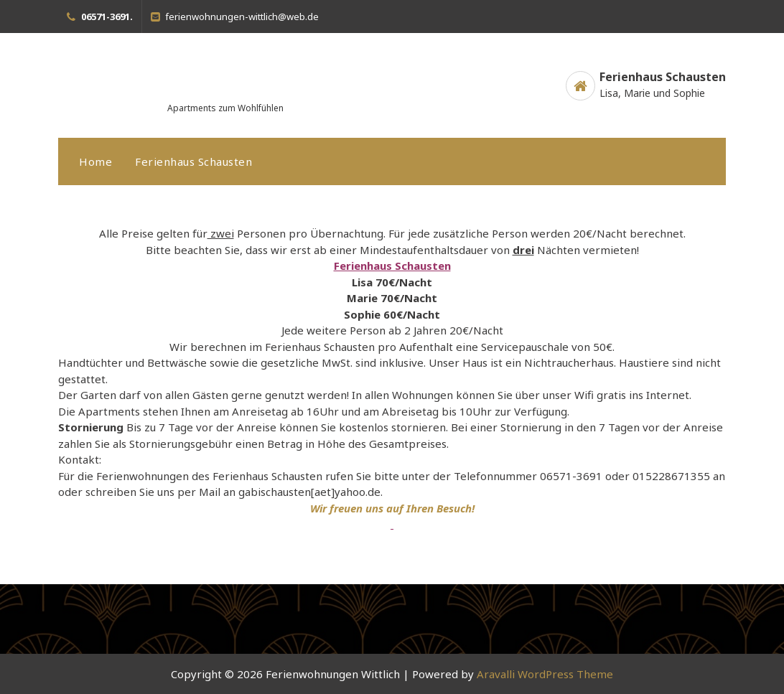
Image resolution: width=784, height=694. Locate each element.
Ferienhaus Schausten (193, 161)
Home (95, 161)
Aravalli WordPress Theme (545, 674)
